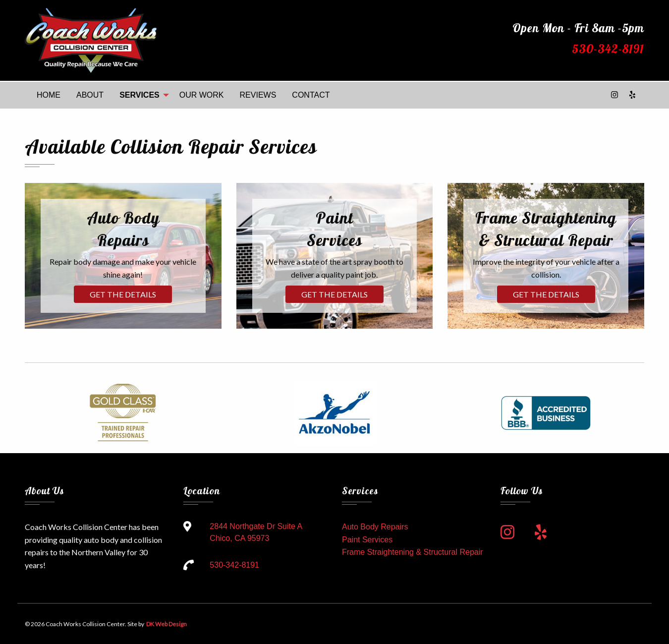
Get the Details (123, 294)
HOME (49, 95)
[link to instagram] (507, 532)
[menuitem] (49, 95)
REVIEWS (258, 95)
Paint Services (367, 540)
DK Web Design (166, 624)
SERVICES (139, 95)
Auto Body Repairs (375, 527)
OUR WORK (202, 95)
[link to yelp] (541, 532)
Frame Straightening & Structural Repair (413, 552)
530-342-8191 (608, 49)
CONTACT (311, 95)
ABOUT (90, 95)
